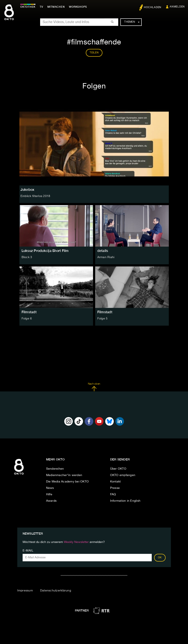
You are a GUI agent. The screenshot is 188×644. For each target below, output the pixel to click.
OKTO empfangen (123, 475)
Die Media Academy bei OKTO (68, 482)
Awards (51, 501)
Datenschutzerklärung (56, 591)
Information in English (125, 501)
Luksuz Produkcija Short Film (45, 251)
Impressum (25, 591)
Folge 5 (103, 319)
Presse (115, 488)
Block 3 (27, 257)
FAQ (113, 494)
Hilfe (49, 494)
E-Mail (28, 551)
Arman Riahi (106, 257)
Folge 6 (27, 319)
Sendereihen (55, 469)
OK (160, 558)
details (103, 251)
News (50, 488)
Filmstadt (29, 312)
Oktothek (28, 7)
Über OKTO (118, 469)
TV (41, 7)
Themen (132, 22)
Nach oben (94, 387)
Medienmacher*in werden (64, 475)
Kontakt (115, 482)
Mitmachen (56, 7)
